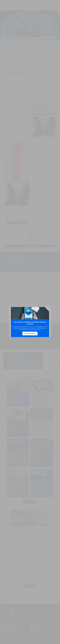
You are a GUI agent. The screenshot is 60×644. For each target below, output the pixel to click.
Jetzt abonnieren (30, 334)
